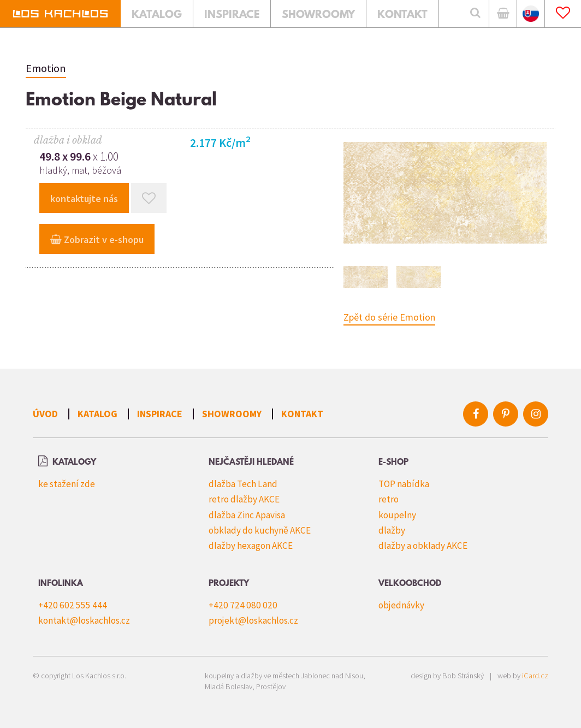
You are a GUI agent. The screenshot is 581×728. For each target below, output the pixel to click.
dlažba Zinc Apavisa (247, 515)
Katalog (97, 414)
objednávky (401, 605)
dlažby (392, 530)
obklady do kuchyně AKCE (260, 530)
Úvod (45, 414)
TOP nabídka (404, 484)
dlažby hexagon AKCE (251, 546)
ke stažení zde (67, 484)
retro (389, 499)
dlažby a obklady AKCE (423, 546)
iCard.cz (535, 676)
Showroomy (232, 414)
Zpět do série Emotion (389, 317)
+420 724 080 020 (243, 605)
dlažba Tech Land (243, 484)
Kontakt (302, 414)
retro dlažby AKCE (244, 499)
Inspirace (160, 414)
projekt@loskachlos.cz (253, 620)
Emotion (46, 68)
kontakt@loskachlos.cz (84, 620)
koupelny (397, 515)
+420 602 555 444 (73, 605)
